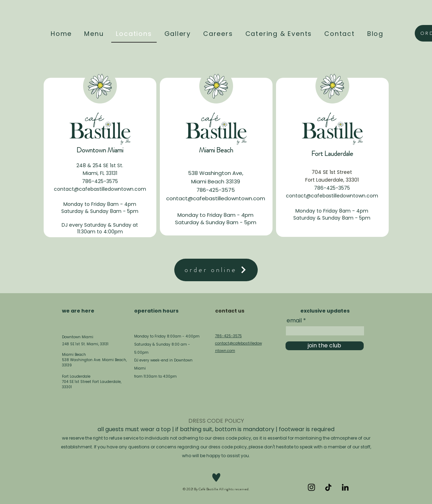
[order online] (216, 270)
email (294, 321)
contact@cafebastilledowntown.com (100, 189)
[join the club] (325, 346)
